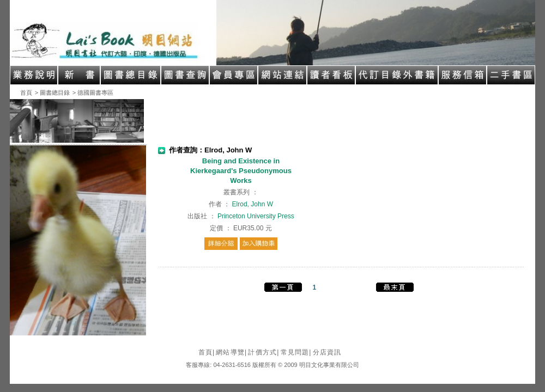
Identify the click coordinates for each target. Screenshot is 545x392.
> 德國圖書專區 (93, 93)
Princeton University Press (256, 216)
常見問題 (296, 352)
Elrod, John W (253, 204)
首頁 (26, 93)
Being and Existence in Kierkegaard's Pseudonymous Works (241, 171)
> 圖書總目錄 (52, 93)
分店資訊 (327, 352)
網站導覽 (231, 352)
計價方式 (264, 352)
